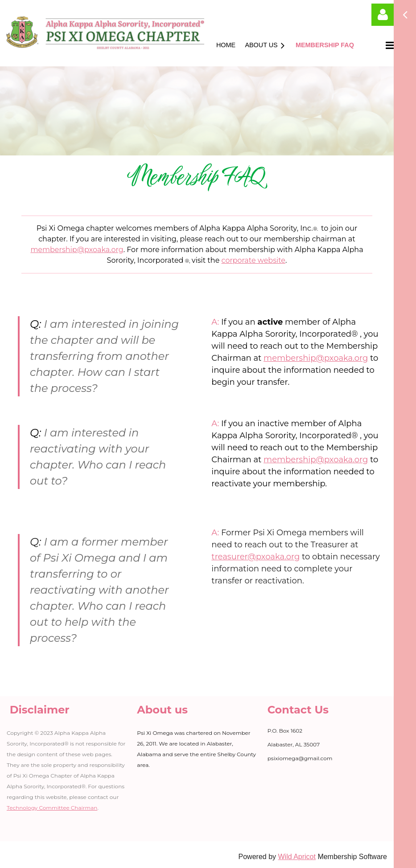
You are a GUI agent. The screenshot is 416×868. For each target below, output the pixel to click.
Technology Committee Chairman (52, 808)
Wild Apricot (297, 857)
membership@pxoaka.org (77, 250)
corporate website (254, 260)
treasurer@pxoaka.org (255, 557)
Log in (383, 15)
